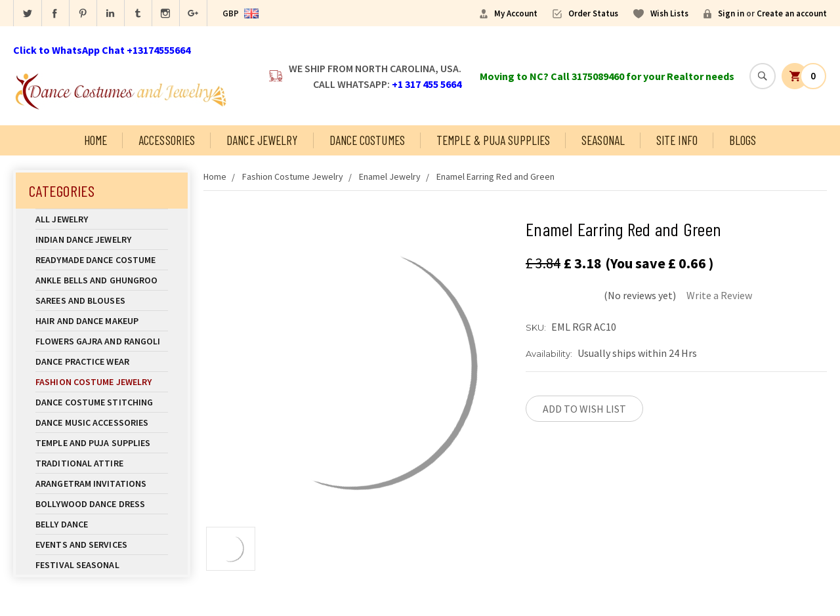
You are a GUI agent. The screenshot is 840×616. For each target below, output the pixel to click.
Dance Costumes (367, 140)
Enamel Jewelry (390, 176)
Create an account (792, 13)
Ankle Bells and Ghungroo (96, 280)
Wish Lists (669, 13)
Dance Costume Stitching (94, 402)
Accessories (167, 140)
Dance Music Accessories (92, 422)
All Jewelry (102, 219)
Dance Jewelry (262, 140)
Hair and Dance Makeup (102, 321)
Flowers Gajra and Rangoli (98, 341)
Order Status (593, 13)
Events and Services (81, 544)
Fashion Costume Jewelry (102, 382)
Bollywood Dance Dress (90, 504)
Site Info (677, 140)
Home (95, 140)
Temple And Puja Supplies (102, 443)
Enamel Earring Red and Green (495, 176)
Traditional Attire (79, 463)
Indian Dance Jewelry (102, 239)
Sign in (731, 13)
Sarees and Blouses (102, 300)
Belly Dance (102, 524)
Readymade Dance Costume (102, 260)
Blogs (743, 140)
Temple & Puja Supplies (493, 140)
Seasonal (603, 140)
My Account (516, 13)
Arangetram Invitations (91, 483)
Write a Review (719, 295)
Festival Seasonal (77, 565)
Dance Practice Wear (102, 361)
